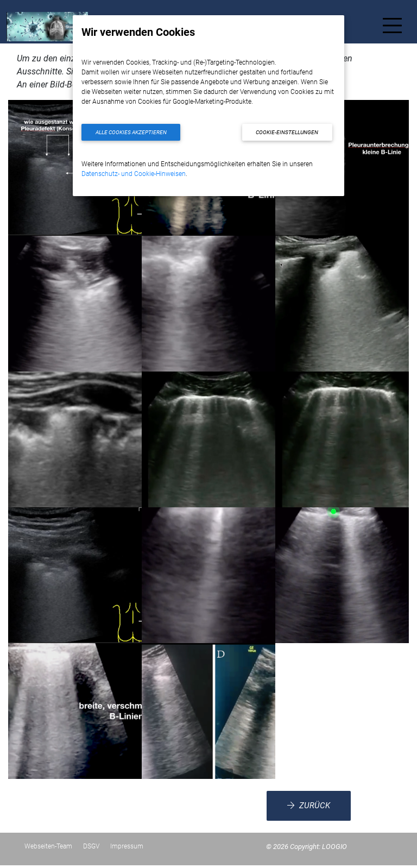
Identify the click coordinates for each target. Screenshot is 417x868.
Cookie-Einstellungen (287, 132)
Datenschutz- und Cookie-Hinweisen (134, 174)
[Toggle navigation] (392, 28)
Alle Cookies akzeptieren (131, 132)
